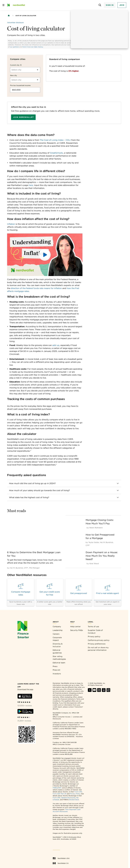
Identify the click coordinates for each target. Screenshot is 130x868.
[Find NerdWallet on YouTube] (94, 691)
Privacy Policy (75, 794)
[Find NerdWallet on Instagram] (99, 691)
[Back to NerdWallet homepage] (9, 16)
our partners (15, 47)
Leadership (58, 630)
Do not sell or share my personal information (98, 649)
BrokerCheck (74, 800)
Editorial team (59, 663)
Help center (75, 627)
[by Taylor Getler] (94, 542)
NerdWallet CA (61, 863)
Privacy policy (94, 637)
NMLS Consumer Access (62, 717)
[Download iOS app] (25, 697)
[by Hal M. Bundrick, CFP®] (19, 568)
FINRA (55, 788)
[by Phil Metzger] (35, 568)
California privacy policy (99, 640)
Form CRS (78, 792)
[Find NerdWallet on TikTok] (108, 691)
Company (57, 627)
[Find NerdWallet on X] (90, 691)
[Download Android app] (25, 712)
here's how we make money (33, 47)
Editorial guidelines (57, 651)
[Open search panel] (100, 5)
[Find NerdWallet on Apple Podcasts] (104, 691)
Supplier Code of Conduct (95, 632)
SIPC (60, 788)
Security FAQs (77, 630)
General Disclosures (68, 798)
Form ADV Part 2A (60, 794)
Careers (56, 634)
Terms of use (93, 627)
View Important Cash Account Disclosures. (67, 810)
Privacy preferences (97, 644)
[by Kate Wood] (94, 564)
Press (55, 666)
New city (14, 75)
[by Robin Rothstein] (96, 528)
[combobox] (12, 70)
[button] (45, 255)
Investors (57, 674)
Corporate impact (57, 639)
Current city (15, 65)
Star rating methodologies (59, 658)
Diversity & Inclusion (58, 645)
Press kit (57, 670)
